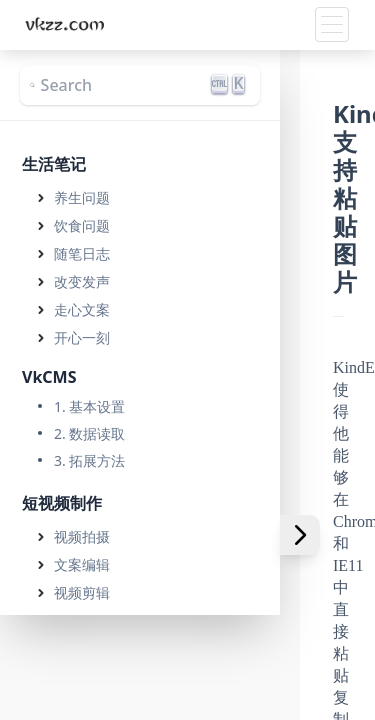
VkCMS (49, 377)
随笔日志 (82, 253)
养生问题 (82, 197)
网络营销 (54, 688)
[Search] (140, 85)
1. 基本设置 (89, 406)
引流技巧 (82, 648)
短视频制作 (62, 503)
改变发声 (82, 281)
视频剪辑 (82, 592)
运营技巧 (82, 620)
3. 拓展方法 (89, 460)
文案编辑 (82, 564)
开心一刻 (82, 337)
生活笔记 (54, 164)
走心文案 (82, 309)
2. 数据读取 (89, 433)
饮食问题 (82, 225)
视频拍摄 (82, 536)
